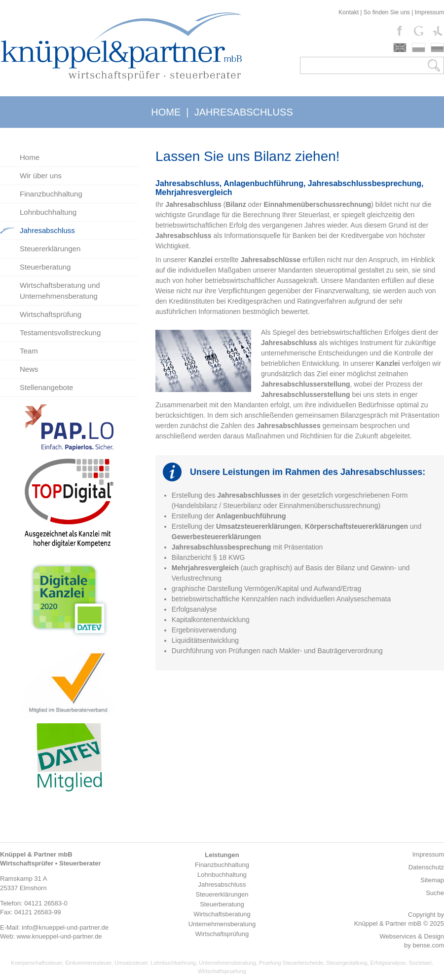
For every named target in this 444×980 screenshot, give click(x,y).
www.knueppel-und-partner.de (59, 936)
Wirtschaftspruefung (222, 971)
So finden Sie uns (387, 12)
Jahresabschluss (47, 230)
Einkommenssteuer (88, 963)
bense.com (428, 945)
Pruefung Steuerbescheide (291, 963)
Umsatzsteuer (131, 963)
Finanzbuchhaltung (51, 194)
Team (29, 351)
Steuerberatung (45, 267)
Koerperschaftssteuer (37, 963)
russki (437, 48)
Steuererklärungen (50, 249)
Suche (435, 893)
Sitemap (432, 880)
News (29, 369)
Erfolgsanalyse (388, 963)
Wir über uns (41, 176)
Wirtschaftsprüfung (51, 314)
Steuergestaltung (347, 963)
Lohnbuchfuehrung (173, 963)
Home (30, 157)
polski (419, 48)
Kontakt (349, 12)
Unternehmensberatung (227, 963)
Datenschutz (426, 867)
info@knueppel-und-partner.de (65, 927)
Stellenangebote (46, 387)
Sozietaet (420, 963)
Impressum (429, 12)
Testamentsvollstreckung (60, 333)
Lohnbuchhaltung (48, 212)
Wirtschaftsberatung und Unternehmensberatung (60, 291)
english (400, 48)
